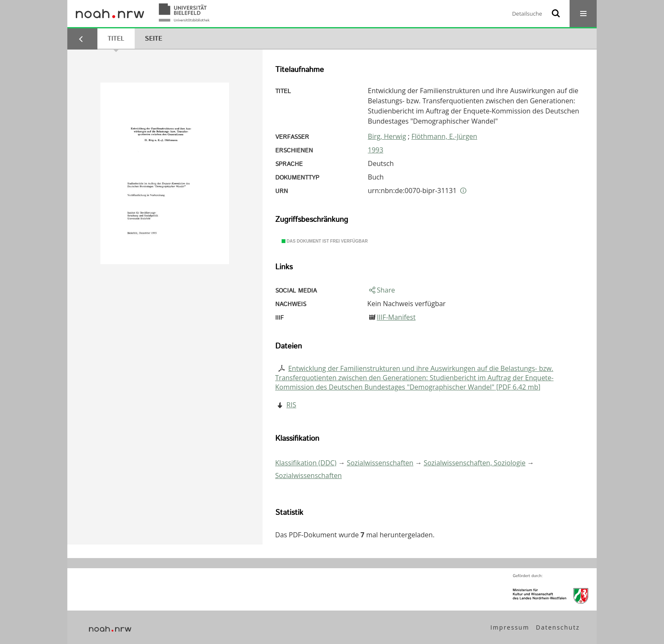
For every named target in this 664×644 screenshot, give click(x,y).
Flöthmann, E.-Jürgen (444, 136)
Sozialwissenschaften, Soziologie (474, 463)
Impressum (510, 627)
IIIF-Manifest (396, 317)
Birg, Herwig (387, 136)
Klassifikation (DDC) (306, 463)
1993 (376, 150)
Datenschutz (558, 627)
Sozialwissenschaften (380, 463)
